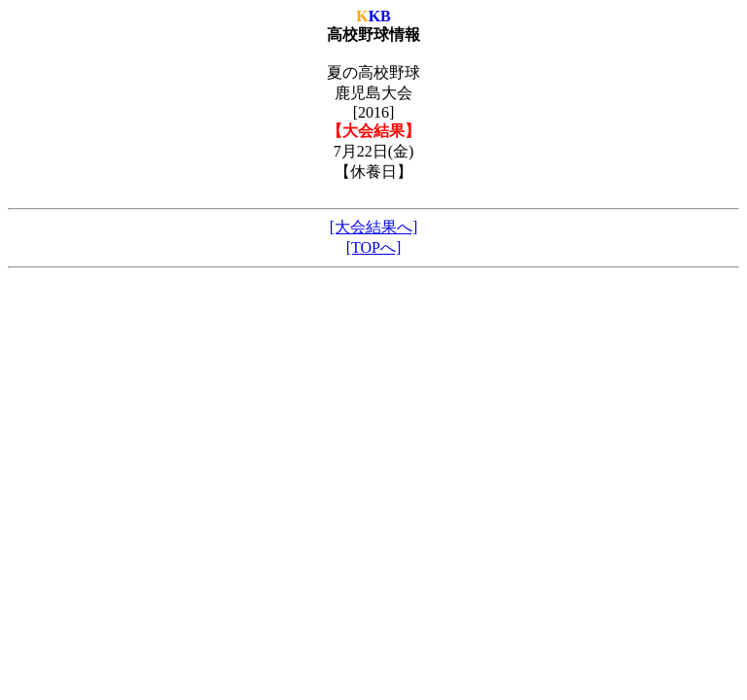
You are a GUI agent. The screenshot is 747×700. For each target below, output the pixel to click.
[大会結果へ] (374, 227)
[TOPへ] (374, 247)
